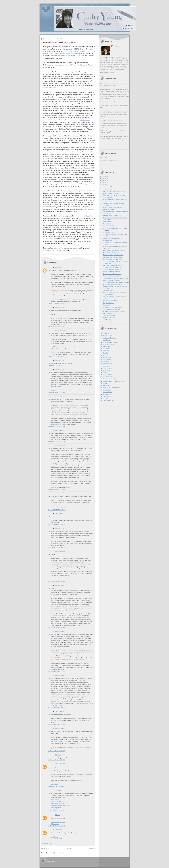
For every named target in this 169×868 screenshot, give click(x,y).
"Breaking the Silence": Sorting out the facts (116, 278)
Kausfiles (106, 372)
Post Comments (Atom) (59, 853)
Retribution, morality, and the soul (113, 207)
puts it (79, 182)
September (107, 322)
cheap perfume (55, 799)
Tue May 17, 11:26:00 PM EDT (57, 826)
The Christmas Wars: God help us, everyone (116, 282)
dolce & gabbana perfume (58, 803)
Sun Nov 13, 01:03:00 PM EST (57, 366)
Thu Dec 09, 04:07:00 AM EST (57, 811)
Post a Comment (47, 843)
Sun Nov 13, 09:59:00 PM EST (57, 489)
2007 (104, 181)
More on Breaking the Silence (112, 253)
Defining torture (108, 240)
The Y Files (103, 157)
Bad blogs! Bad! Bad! (109, 318)
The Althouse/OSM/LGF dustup (112, 267)
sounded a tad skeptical (78, 86)
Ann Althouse (107, 340)
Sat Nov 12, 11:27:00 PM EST (56, 357)
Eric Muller (106, 355)
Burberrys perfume (56, 801)
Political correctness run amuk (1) (113, 259)
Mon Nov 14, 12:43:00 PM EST (57, 627)
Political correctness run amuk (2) (113, 257)
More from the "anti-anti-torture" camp (114, 191)
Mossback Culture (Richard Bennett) (113, 381)
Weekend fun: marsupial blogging (113, 307)
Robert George (107, 357)
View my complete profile (107, 72)
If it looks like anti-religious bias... (113, 216)
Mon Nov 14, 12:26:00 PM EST (57, 581)
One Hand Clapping (109, 377)
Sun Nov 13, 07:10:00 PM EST (57, 441)
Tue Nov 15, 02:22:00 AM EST (57, 751)
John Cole (106, 351)
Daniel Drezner (107, 375)
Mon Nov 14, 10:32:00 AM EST (57, 547)
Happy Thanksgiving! (109, 226)
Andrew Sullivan (108, 336)
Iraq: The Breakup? (109, 303)
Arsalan (57, 830)
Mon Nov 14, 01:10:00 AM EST (57, 510)
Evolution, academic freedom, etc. (113, 285)
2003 (79, 65)
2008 (104, 178)
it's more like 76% (88, 209)
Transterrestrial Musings (110, 379)
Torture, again (107, 249)
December (107, 187)
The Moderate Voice (109, 396)
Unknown (58, 815)
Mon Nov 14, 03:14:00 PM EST (57, 671)
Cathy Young (59, 396)
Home (69, 848)
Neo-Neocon (107, 349)
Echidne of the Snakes (109, 401)
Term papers (54, 767)
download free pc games (58, 822)
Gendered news (108, 222)
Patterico (106, 353)
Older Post (92, 848)
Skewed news (107, 224)
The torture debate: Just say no (112, 270)
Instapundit (106, 333)
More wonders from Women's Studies (114, 251)
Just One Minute (108, 392)
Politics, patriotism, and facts (111, 272)
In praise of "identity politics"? (112, 276)
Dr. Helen (106, 398)
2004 (73, 65)
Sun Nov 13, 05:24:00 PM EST (57, 392)
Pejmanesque (107, 359)
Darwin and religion (109, 209)
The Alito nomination (109, 316)
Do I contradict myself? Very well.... (113, 255)
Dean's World (107, 394)
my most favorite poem (81, 747)
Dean (56, 267)
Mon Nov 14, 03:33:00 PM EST (57, 708)
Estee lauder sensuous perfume (60, 805)
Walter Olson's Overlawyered (111, 388)
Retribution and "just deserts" (112, 193)
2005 (104, 185)
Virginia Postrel (107, 368)
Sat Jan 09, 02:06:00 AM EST (56, 786)
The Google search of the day (112, 309)
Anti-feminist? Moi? (109, 232)
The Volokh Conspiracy (110, 338)
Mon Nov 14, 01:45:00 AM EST (57, 525)
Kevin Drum (106, 370)
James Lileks (107, 366)
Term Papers (59, 764)
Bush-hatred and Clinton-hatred (112, 274)
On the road (107, 305)
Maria (56, 790)
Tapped (105, 383)
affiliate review (55, 824)
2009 (104, 176)
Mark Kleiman (107, 390)
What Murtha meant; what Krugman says (115, 246)
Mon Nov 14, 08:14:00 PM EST (57, 724)
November (107, 189)
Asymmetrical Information (110, 342)
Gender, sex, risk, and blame (112, 280)
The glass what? (108, 291)
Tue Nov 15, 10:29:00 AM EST (57, 760)
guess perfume (55, 809)
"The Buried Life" (56, 741)
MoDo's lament (108, 314)
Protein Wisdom (108, 364)
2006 (104, 183)
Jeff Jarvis (106, 362)
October (106, 320)
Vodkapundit (107, 346)
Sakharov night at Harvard (111, 301)
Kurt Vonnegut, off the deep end (112, 238)
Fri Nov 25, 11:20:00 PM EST (56, 839)
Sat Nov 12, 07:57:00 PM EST (56, 326)
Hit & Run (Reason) (109, 344)
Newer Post (45, 848)
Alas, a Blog (106, 385)
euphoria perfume (56, 807)
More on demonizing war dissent (113, 265)
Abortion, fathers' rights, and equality (114, 311)
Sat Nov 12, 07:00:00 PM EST (56, 304)
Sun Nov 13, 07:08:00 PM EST (57, 426)
